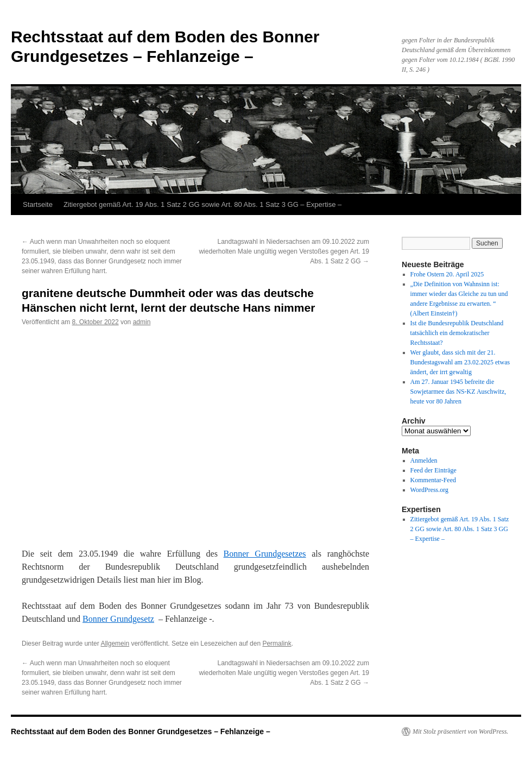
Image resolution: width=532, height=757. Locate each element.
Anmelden (424, 460)
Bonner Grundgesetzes (265, 554)
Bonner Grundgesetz (118, 619)
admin (142, 322)
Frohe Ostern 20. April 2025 (447, 274)
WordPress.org (429, 490)
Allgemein (115, 644)
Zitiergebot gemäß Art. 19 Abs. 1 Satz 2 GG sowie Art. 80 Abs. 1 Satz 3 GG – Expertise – (202, 204)
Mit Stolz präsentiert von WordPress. (460, 731)
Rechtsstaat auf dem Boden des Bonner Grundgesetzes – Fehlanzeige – (141, 731)
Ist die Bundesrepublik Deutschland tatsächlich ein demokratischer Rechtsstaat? (457, 333)
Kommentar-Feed (433, 480)
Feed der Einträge (433, 470)
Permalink (277, 644)
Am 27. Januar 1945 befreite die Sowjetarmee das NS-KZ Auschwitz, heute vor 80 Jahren (458, 392)
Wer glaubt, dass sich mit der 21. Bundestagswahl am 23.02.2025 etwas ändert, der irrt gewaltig (460, 362)
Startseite (38, 204)
